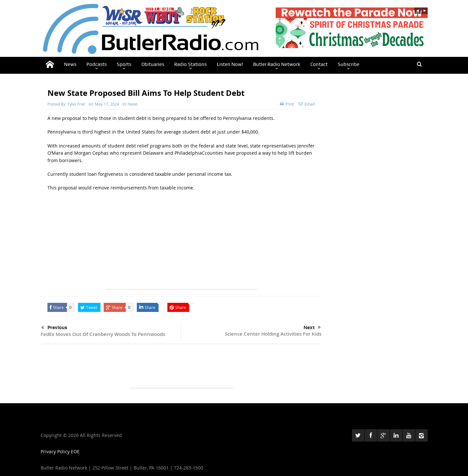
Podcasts (97, 64)
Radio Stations (190, 64)
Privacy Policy (56, 451)
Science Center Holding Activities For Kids (273, 334)
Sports (124, 64)
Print (287, 104)
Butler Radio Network (277, 64)
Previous (54, 328)
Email (307, 104)
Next (312, 328)
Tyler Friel (76, 104)
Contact (319, 64)
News (70, 64)
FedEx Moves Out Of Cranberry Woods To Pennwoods (103, 334)
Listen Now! (230, 64)
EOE (75, 451)
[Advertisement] (181, 244)
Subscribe (349, 64)
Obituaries (153, 64)
